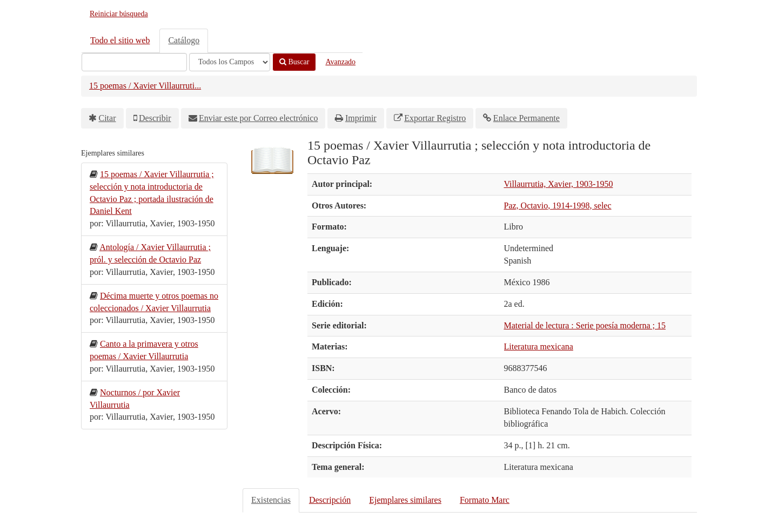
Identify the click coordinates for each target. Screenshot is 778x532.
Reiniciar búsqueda (119, 14)
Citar (108, 118)
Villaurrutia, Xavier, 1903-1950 (559, 184)
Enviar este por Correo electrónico (258, 118)
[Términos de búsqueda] (134, 62)
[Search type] (230, 62)
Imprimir (361, 118)
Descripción (330, 500)
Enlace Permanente (527, 118)
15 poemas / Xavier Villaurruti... (145, 86)
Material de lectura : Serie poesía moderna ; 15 (585, 325)
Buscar (294, 62)
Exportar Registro (435, 118)
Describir (155, 118)
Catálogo (184, 40)
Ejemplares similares (405, 500)
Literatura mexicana (539, 346)
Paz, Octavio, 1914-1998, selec (558, 206)
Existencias (271, 500)
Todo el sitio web (120, 40)
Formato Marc (485, 500)
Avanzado (340, 62)
